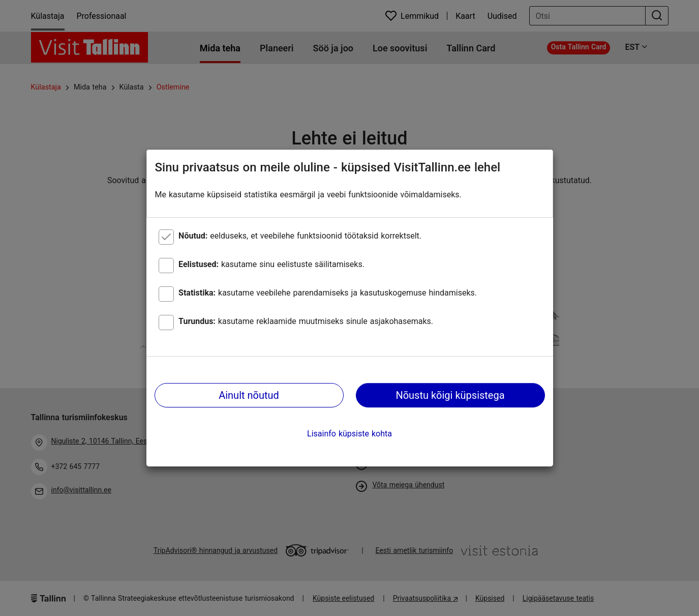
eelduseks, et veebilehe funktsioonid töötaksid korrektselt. (300, 236)
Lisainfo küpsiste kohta (349, 434)
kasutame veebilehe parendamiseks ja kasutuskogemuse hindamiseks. (328, 293)
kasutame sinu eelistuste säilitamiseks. (271, 264)
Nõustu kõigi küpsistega (450, 395)
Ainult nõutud (249, 395)
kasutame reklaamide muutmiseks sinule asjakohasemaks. (306, 321)
